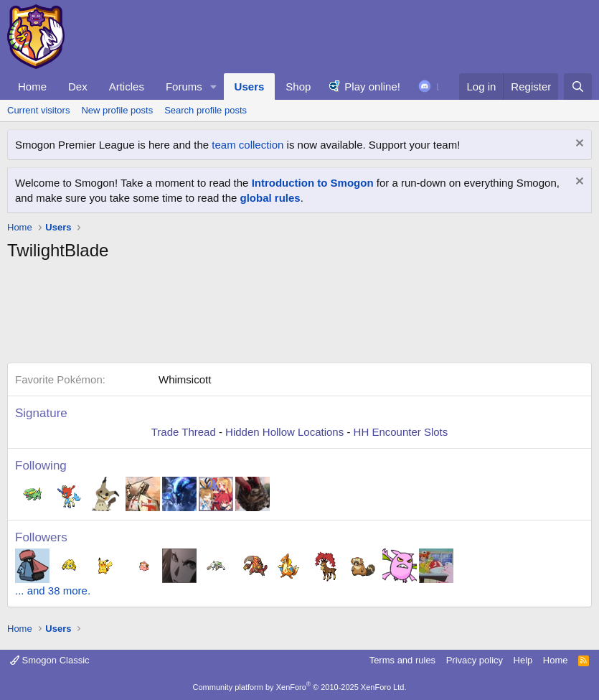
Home (32, 87)
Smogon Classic (50, 660)
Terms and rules (402, 660)
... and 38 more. (53, 591)
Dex (78, 87)
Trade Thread (184, 432)
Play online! (372, 87)
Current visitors (38, 110)
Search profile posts (206, 110)
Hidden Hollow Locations (284, 432)
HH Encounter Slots (401, 432)
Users (250, 87)
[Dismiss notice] (578, 145)
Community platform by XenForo (300, 687)
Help (523, 660)
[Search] (578, 87)
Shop (298, 87)
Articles (127, 87)
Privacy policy (475, 660)
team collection (247, 145)
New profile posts (117, 110)
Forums (184, 87)
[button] (214, 87)
